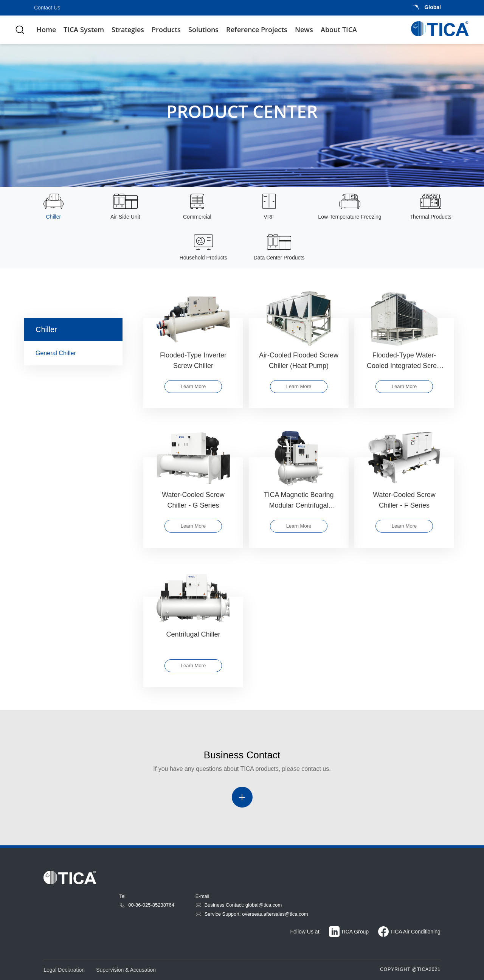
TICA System (84, 30)
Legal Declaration (64, 970)
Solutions (203, 30)
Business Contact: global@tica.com (239, 905)
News (304, 30)
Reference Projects (257, 30)
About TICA (339, 30)
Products (166, 30)
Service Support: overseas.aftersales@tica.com (252, 914)
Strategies (128, 30)
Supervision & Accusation (126, 970)
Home (46, 30)
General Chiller (76, 354)
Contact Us (47, 8)
